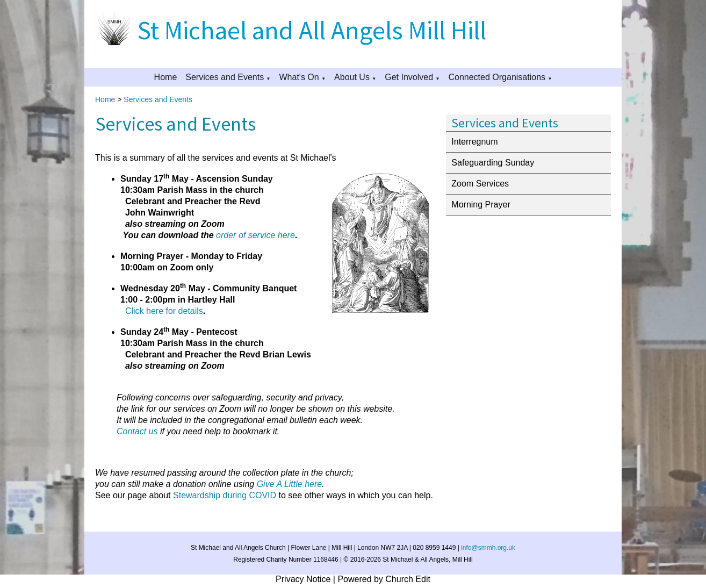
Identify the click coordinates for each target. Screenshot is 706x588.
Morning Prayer (481, 205)
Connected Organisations (497, 77)
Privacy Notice (303, 579)
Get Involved (409, 77)
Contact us (137, 431)
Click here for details (164, 311)
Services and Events (225, 77)
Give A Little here (290, 484)
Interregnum (474, 142)
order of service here (255, 235)
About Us (352, 77)
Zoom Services (480, 184)
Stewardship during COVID (225, 495)
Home (166, 77)
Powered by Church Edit (384, 579)
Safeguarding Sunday (493, 163)
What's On (299, 77)
